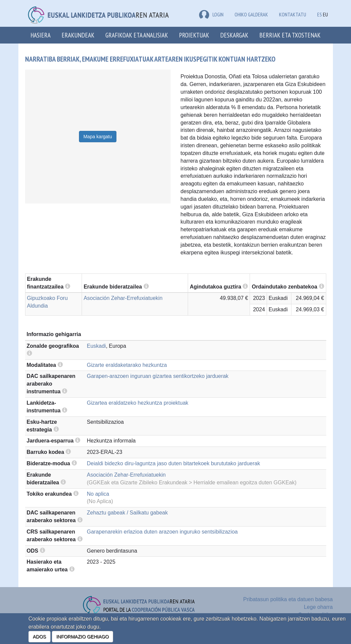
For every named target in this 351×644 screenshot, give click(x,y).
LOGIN (211, 14)
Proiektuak (194, 35)
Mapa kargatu (98, 137)
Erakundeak (78, 35)
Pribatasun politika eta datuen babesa (288, 599)
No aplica (98, 494)
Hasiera (40, 35)
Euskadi (97, 346)
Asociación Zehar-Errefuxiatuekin (123, 298)
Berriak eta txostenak (290, 35)
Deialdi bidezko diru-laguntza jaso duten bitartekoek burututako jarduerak (174, 463)
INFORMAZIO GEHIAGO (82, 637)
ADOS (39, 637)
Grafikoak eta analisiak (137, 35)
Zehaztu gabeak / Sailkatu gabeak (127, 513)
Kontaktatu (293, 14)
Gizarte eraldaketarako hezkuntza (127, 365)
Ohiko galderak (251, 14)
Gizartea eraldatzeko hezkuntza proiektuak (138, 403)
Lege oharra (318, 607)
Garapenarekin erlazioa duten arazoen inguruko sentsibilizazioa (162, 532)
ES (320, 14)
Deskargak (234, 35)
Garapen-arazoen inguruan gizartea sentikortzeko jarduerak (158, 376)
